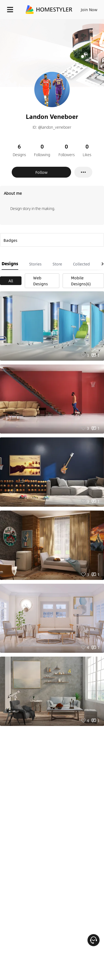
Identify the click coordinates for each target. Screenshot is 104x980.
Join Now (89, 10)
